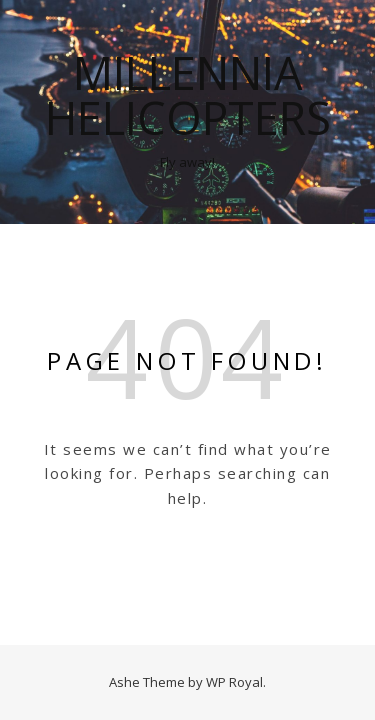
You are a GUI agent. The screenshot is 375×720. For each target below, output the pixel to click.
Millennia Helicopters (188, 95)
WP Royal (234, 682)
